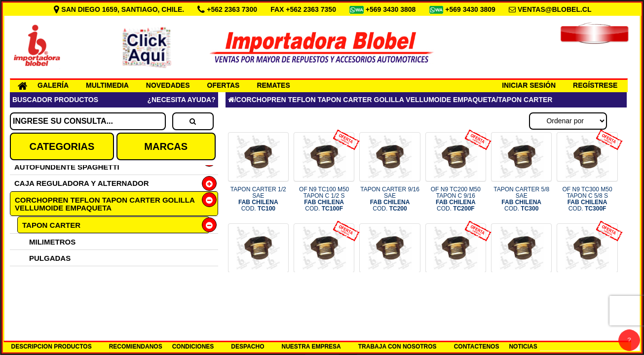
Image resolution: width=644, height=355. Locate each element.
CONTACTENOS (477, 347)
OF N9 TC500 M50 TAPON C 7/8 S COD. (456, 290)
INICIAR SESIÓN (529, 85)
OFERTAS (224, 85)
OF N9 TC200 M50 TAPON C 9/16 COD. (456, 199)
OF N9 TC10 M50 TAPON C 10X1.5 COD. (587, 290)
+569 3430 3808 (392, 9)
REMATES (273, 85)
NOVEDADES (168, 85)
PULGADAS (50, 258)
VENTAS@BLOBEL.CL (555, 9)
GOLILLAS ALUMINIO (60, 274)
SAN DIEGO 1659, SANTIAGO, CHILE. (120, 9)
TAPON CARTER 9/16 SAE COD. (390, 199)
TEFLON (37, 291)
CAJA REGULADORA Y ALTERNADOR (82, 183)
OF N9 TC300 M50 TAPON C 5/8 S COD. (587, 199)
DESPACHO (247, 347)
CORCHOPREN (48, 307)
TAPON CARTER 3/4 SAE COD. (258, 290)
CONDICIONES (193, 347)
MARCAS (166, 146)
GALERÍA (53, 85)
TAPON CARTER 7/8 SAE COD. (390, 290)
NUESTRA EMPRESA (311, 347)
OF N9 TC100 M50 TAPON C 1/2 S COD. (324, 199)
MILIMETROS (52, 242)
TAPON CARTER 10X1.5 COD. (521, 290)
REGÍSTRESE (595, 85)
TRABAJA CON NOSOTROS (398, 347)
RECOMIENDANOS (136, 347)
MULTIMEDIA (107, 85)
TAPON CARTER (51, 225)
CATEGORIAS (62, 146)
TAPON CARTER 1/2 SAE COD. (258, 199)
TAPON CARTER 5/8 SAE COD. (521, 199)
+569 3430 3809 (471, 9)
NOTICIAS (523, 347)
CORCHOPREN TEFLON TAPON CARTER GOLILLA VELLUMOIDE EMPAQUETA (105, 204)
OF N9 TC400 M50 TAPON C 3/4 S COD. (324, 290)
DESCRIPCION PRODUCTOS (52, 347)
